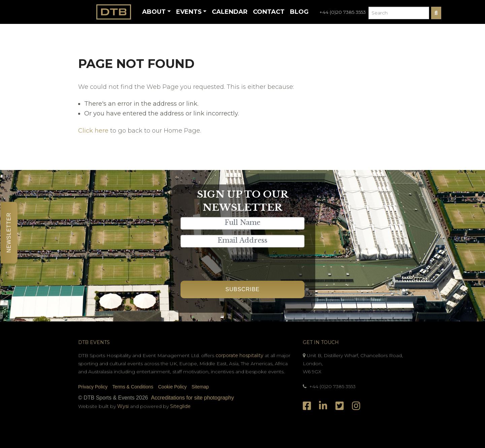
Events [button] (189, 12)
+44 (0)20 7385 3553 (343, 12)
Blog (299, 12)
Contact (269, 12)
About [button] (154, 12)
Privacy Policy (93, 387)
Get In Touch (321, 342)
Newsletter (9, 232)
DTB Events (94, 342)
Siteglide (180, 406)
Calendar (230, 12)
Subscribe (242, 289)
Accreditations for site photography (192, 398)
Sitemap (200, 387)
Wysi (124, 406)
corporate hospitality (239, 355)
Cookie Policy (172, 387)
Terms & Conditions (133, 387)
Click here (93, 131)
